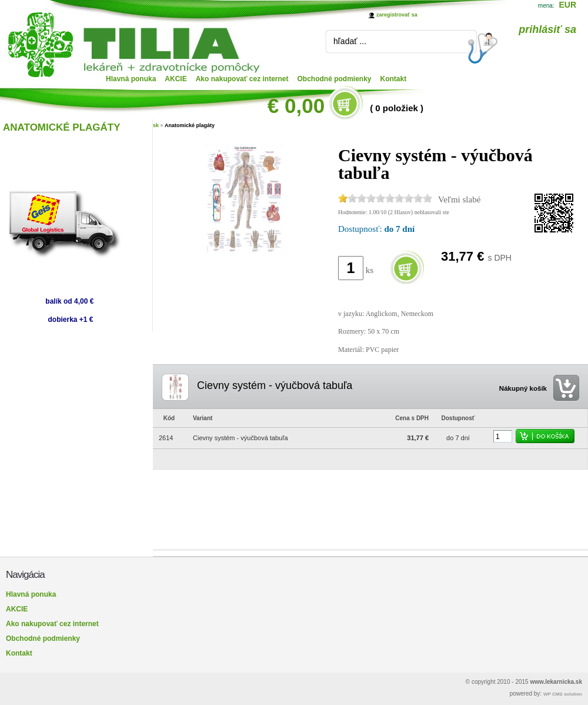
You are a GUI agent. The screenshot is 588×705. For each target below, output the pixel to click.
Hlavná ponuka (131, 79)
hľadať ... (350, 41)
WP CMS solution (563, 694)
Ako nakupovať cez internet (242, 79)
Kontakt (394, 79)
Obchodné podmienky (335, 79)
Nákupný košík (523, 388)
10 (427, 198)
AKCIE (176, 79)
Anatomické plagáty (190, 125)
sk (156, 125)
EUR (567, 5)
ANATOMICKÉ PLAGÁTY (62, 127)
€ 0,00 (296, 106)
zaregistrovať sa (397, 15)
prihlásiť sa (547, 29)
